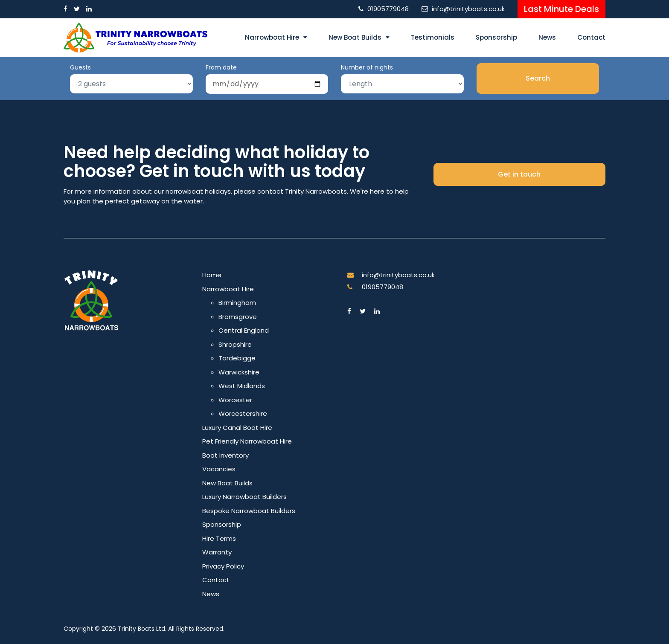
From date (221, 67)
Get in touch (519, 174)
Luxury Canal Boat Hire (237, 428)
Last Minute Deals (561, 9)
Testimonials (433, 37)
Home (212, 275)
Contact (591, 37)
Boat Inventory (225, 455)
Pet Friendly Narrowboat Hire (247, 441)
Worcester (235, 400)
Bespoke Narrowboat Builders (249, 511)
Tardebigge (237, 358)
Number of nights (367, 67)
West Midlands (242, 386)
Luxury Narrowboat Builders (244, 497)
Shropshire (235, 344)
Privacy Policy (223, 566)
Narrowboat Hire (272, 37)
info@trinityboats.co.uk (468, 9)
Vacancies (219, 469)
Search (538, 78)
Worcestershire (243, 413)
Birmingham (237, 303)
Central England (244, 330)
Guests (80, 67)
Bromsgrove (238, 317)
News (547, 37)
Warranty (217, 552)
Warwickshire (239, 372)
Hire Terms (219, 538)
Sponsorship (496, 37)
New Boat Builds (355, 37)
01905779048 (388, 9)
